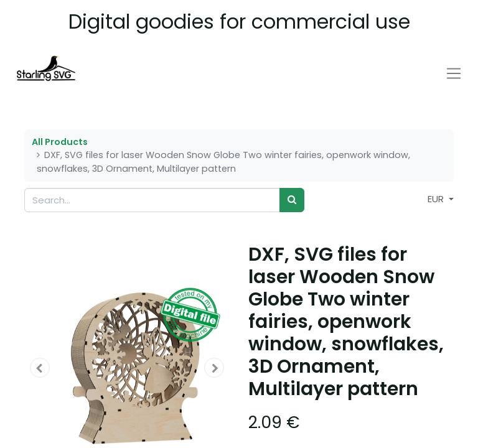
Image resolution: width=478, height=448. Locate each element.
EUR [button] (437, 199)
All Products (60, 142)
